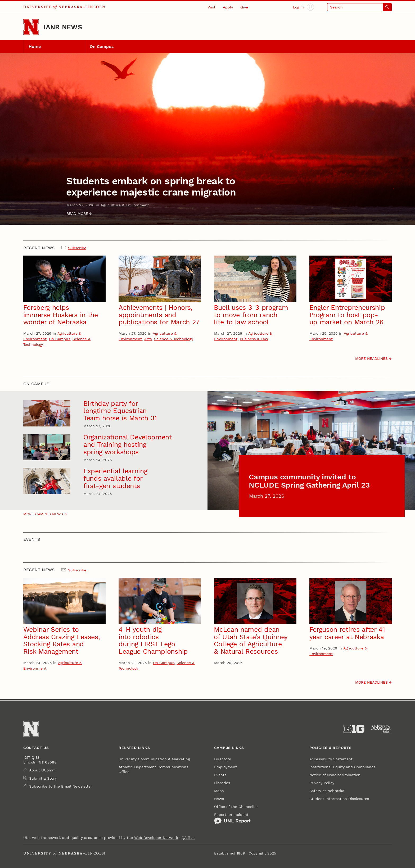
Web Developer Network (156, 838)
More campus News (43, 514)
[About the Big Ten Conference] (354, 729)
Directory (222, 759)
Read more (77, 213)
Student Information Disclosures (339, 799)
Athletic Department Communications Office (153, 769)
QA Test (188, 838)
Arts (148, 339)
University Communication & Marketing (154, 759)
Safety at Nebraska (327, 791)
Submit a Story (43, 778)
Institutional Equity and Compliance (342, 767)
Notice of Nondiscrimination (335, 775)
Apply (228, 7)
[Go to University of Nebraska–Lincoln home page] (31, 27)
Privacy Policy (322, 783)
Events (220, 775)
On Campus (102, 47)
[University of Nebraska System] (381, 729)
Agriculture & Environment (125, 205)
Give (244, 7)
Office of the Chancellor (236, 807)
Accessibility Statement (331, 759)
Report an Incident (232, 819)
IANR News (63, 27)
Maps (219, 791)
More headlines (371, 358)
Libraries (222, 783)
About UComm (42, 770)
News (219, 799)
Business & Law (254, 339)
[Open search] (359, 7)
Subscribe (77, 248)
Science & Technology (173, 339)
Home (35, 47)
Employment (225, 767)
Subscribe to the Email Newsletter (61, 786)
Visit (211, 7)
